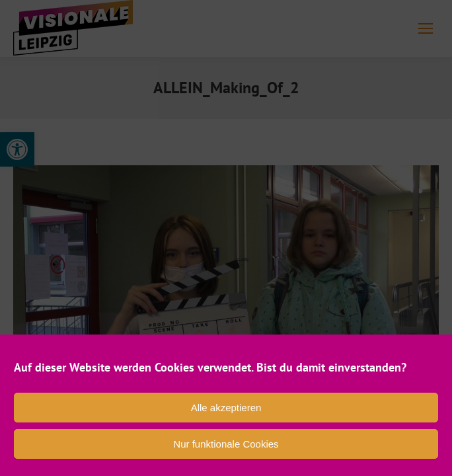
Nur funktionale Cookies (226, 444)
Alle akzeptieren (226, 408)
